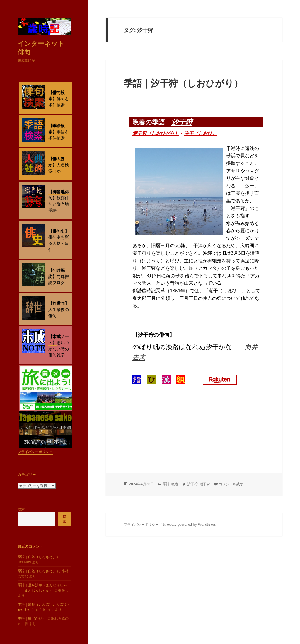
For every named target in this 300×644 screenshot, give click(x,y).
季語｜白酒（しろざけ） (37, 557)
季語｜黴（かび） (32, 618)
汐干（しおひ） (200, 133)
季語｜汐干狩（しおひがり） (183, 83)
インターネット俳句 (41, 47)
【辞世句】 (59, 303)
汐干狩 (182, 122)
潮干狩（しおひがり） (156, 133)
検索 (21, 509)
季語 (166, 484)
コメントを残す (231, 484)
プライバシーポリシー (35, 452)
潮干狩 (205, 484)
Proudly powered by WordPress (189, 524)
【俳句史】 (59, 231)
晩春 (175, 484)
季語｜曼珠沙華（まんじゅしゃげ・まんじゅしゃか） (42, 588)
